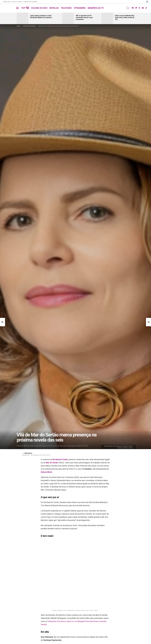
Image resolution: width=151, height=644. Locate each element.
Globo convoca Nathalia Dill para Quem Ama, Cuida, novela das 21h (126, 23)
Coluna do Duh (39, 10)
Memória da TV (96, 10)
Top (25, 10)
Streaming (80, 10)
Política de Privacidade (30, 2)
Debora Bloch (46, 477)
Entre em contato (17, 2)
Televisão (66, 10)
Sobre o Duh (7, 2)
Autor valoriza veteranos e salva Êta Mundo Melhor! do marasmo (41, 22)
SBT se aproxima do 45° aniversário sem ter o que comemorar (84, 23)
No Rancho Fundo (60, 464)
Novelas (54, 10)
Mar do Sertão (52, 468)
